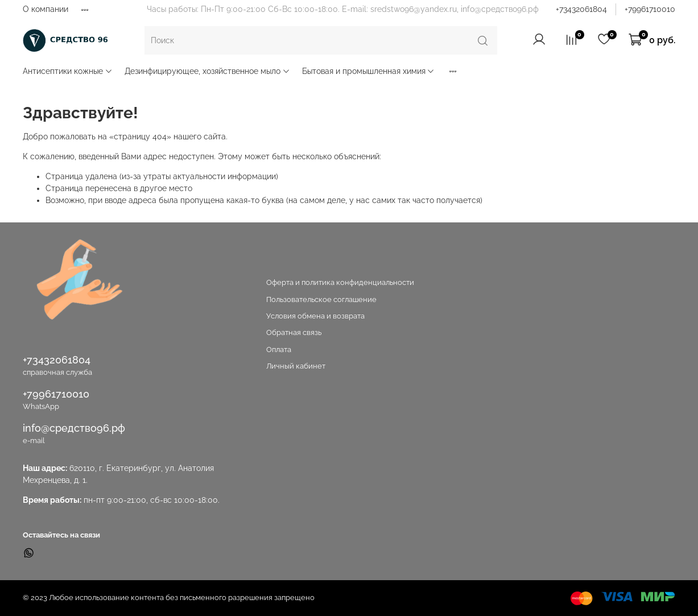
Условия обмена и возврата (315, 316)
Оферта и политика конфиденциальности (340, 282)
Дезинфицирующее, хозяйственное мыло (207, 71)
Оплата (279, 350)
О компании (46, 9)
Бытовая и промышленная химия (369, 71)
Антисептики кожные (68, 71)
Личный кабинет (296, 366)
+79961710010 (650, 9)
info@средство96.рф (74, 428)
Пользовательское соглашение (321, 299)
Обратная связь (294, 332)
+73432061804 (581, 9)
